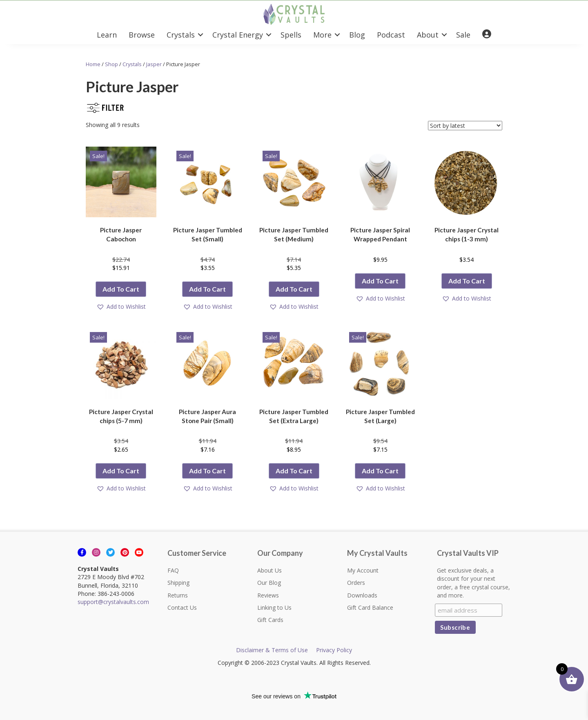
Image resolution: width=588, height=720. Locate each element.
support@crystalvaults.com (113, 602)
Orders (356, 583)
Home (93, 64)
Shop (111, 64)
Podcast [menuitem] (391, 35)
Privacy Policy (334, 650)
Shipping (178, 583)
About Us (269, 570)
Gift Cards (270, 620)
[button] (200, 35)
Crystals (132, 64)
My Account (363, 570)
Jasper (154, 64)
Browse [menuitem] (142, 35)
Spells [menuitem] (291, 35)
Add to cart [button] (121, 289)
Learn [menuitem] (107, 35)
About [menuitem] (428, 35)
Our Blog (269, 583)
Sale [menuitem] (463, 35)
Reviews (268, 595)
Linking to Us (274, 607)
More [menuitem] (322, 35)
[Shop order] (465, 126)
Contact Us (182, 607)
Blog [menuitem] (357, 35)
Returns (178, 595)
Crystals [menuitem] (181, 35)
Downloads (362, 595)
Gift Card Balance (370, 607)
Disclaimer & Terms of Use (272, 650)
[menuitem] (487, 35)
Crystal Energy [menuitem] (238, 35)
